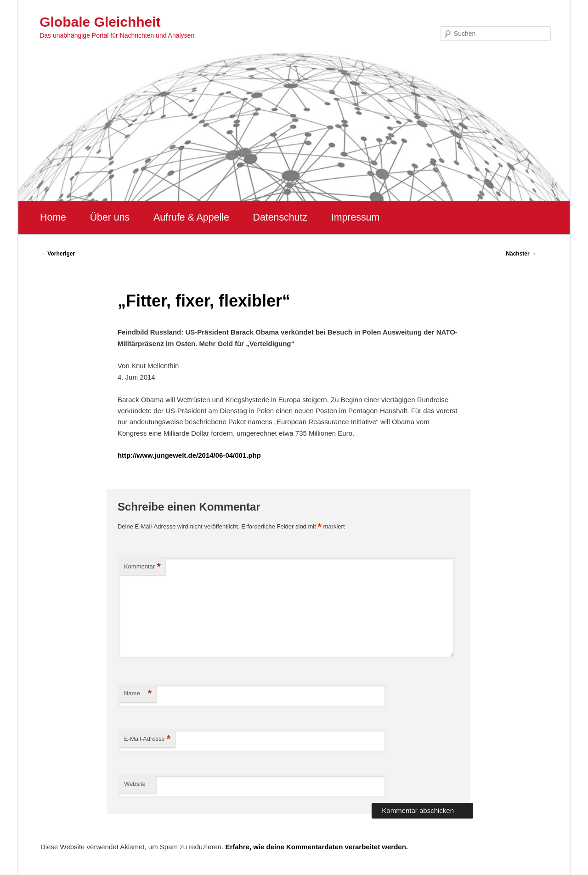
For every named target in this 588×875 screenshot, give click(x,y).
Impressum (355, 217)
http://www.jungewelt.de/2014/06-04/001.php (189, 455)
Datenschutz (280, 217)
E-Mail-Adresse (147, 739)
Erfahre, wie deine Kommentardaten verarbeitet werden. (317, 847)
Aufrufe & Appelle (191, 217)
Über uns (110, 217)
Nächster (521, 254)
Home (53, 217)
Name (138, 694)
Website (135, 784)
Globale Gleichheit (100, 22)
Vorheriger (58, 254)
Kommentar (142, 567)
